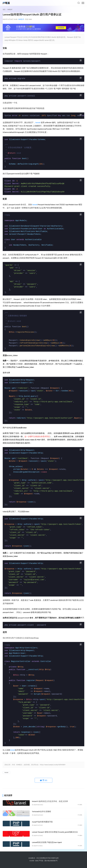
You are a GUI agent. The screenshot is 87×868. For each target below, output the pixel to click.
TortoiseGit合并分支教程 (41, 812)
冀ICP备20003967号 (51, 861)
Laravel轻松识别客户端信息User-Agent (47, 842)
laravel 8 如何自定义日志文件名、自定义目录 (50, 801)
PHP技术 (10, 10)
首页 (4, 10)
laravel (38, 123)
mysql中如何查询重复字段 (42, 822)
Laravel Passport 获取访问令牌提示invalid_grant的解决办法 (55, 832)
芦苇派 (41, 861)
